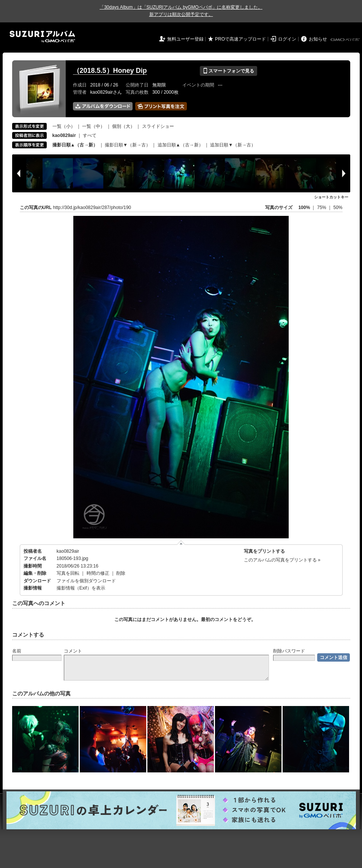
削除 (121, 573)
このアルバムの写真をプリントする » (282, 560)
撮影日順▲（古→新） (75, 145)
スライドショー (158, 126)
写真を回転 (68, 573)
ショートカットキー (331, 197)
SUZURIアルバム (42, 37)
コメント (73, 651)
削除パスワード (289, 651)
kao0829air (68, 551)
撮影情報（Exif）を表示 (81, 588)
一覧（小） (64, 126)
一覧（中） (93, 126)
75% (322, 208)
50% (338, 208)
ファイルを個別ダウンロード (86, 581)
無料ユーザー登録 (185, 39)
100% (304, 208)
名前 (17, 651)
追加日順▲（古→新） (180, 145)
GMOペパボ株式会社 (346, 40)
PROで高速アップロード (240, 39)
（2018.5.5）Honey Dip (110, 71)
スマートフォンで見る (228, 71)
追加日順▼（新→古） (233, 145)
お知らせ (318, 39)
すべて (90, 135)
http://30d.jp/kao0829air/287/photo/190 (92, 208)
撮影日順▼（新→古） (128, 145)
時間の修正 (98, 573)
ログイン (287, 39)
